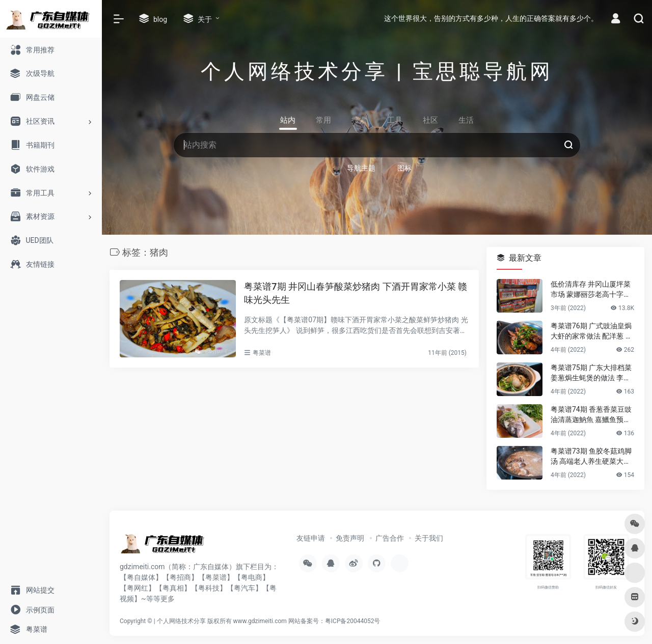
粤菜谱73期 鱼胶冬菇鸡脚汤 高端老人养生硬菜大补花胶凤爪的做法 (591, 457)
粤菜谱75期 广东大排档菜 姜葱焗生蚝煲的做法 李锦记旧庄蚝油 (591, 373)
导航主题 (361, 168)
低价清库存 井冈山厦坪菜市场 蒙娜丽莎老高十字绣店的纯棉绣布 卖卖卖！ (591, 290)
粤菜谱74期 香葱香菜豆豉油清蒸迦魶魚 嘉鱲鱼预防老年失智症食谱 (591, 415)
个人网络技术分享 (181, 621)
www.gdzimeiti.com (260, 621)
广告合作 (390, 538)
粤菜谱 (262, 353)
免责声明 (350, 538)
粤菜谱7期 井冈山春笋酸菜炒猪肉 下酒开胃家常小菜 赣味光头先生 (356, 293)
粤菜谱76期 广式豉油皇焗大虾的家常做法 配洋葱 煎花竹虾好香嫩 (592, 331)
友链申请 (311, 538)
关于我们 (429, 538)
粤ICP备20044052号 (353, 621)
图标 (404, 168)
